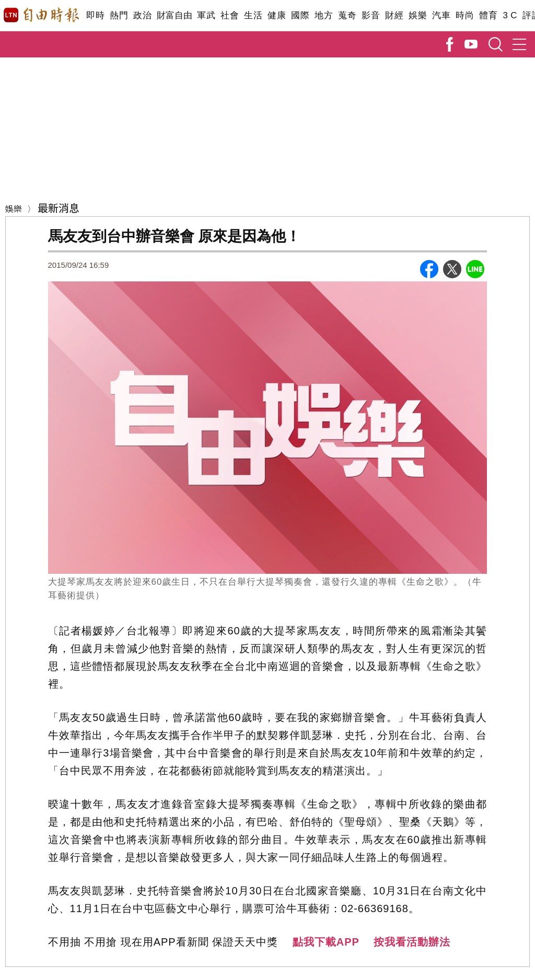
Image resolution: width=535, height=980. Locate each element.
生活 (253, 15)
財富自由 (174, 15)
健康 (277, 15)
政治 (142, 15)
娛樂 (418, 15)
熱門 (119, 15)
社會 (230, 15)
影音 (371, 15)
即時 (95, 15)
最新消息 (59, 208)
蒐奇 (347, 15)
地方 (324, 15)
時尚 (465, 15)
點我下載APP (326, 942)
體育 (488, 15)
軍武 (206, 15)
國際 (300, 15)
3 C (510, 15)
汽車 (441, 15)
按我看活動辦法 (412, 942)
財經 (394, 15)
